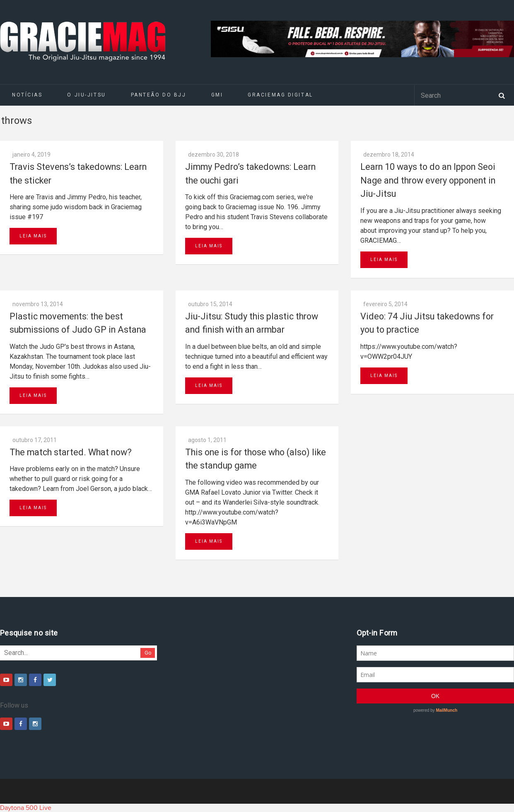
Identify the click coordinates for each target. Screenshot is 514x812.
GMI (217, 95)
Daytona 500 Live (26, 808)
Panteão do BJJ (159, 95)
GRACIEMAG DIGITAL (280, 95)
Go (148, 653)
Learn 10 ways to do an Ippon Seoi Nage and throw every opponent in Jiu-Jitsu (428, 180)
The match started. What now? (71, 452)
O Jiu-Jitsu (86, 95)
